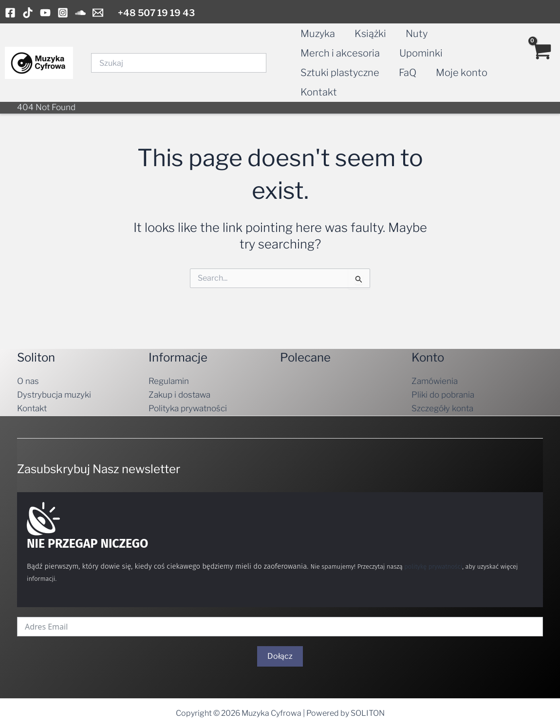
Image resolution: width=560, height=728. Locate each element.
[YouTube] (45, 13)
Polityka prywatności (188, 408)
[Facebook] (10, 13)
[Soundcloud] (80, 13)
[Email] (98, 13)
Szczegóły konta (442, 408)
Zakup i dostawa (179, 395)
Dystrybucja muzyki (54, 395)
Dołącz (280, 656)
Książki (370, 34)
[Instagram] (63, 13)
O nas (28, 381)
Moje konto (462, 73)
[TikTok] (28, 13)
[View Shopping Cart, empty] (541, 63)
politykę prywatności (433, 566)
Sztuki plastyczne (340, 73)
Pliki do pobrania (443, 395)
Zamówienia (435, 381)
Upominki (421, 53)
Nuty (417, 34)
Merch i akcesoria (340, 53)
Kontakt (319, 92)
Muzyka (318, 34)
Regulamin (169, 381)
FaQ (408, 73)
